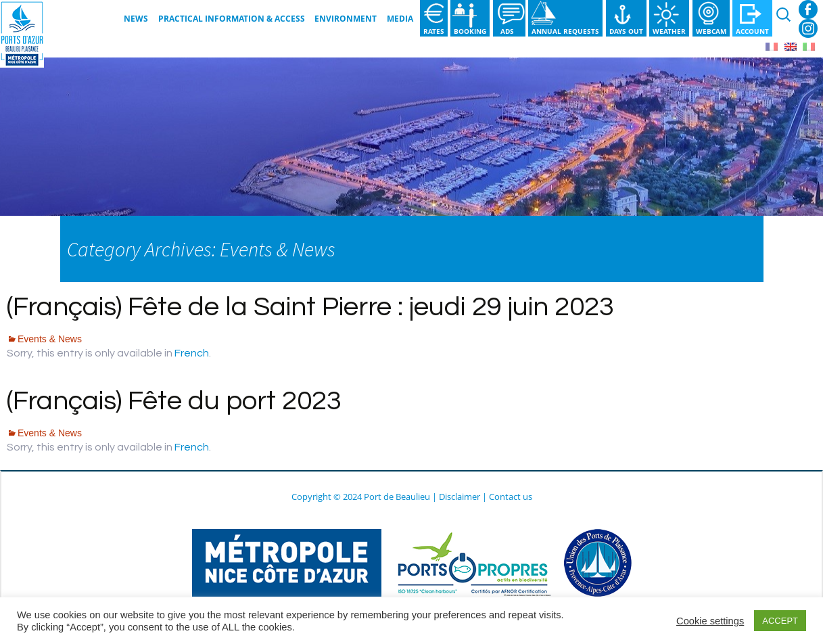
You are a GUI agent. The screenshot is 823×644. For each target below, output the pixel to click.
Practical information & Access (232, 19)
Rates (434, 31)
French (192, 353)
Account (752, 31)
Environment (346, 19)
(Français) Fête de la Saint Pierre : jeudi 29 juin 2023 (310, 307)
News (136, 19)
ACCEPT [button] (780, 621)
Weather (669, 31)
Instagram (808, 28)
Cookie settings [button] (710, 621)
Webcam (711, 31)
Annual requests (565, 31)
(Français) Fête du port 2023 (174, 401)
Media (400, 19)
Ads (509, 31)
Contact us (511, 497)
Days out (626, 31)
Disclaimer (460, 497)
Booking (470, 31)
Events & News (50, 339)
